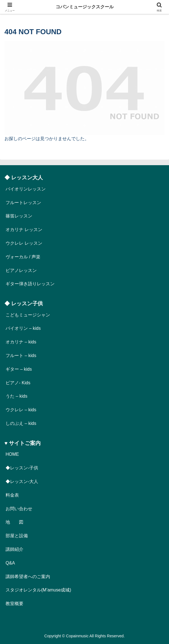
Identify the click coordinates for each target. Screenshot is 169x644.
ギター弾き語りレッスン (30, 284)
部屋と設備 (17, 536)
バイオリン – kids (23, 328)
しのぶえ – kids (21, 423)
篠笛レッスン (19, 216)
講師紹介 (14, 549)
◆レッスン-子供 (22, 468)
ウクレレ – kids (21, 410)
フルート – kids (21, 356)
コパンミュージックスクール (85, 7)
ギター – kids (19, 369)
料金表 (12, 495)
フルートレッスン (23, 203)
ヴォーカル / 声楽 (23, 257)
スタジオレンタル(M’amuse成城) (38, 590)
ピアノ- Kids (18, 383)
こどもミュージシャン (28, 315)
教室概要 (14, 604)
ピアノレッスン (21, 270)
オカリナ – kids (21, 342)
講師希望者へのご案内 (28, 577)
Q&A (10, 563)
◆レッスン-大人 (22, 481)
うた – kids (16, 396)
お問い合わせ (19, 509)
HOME (12, 454)
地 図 (14, 522)
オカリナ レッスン (24, 230)
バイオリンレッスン (26, 189)
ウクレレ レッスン (24, 243)
